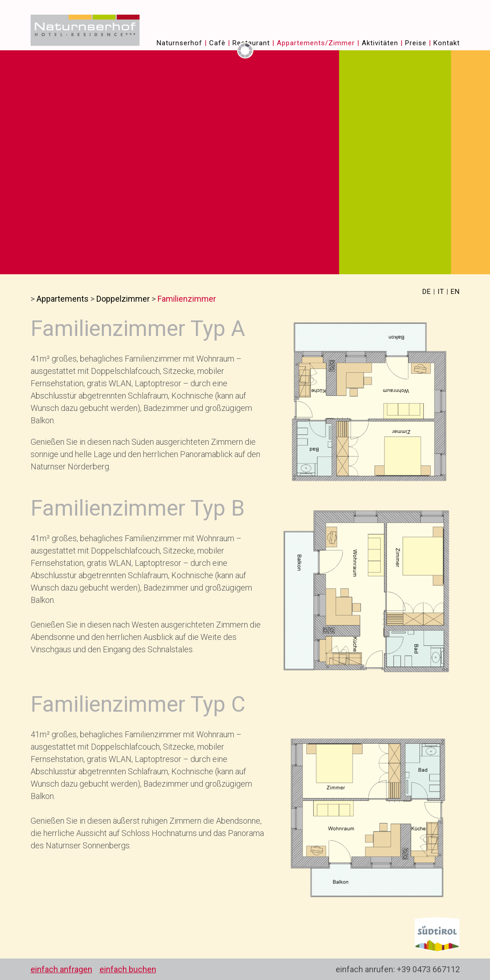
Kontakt (447, 43)
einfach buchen (128, 969)
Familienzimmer (187, 299)
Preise (416, 43)
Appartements (63, 299)
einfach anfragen (61, 969)
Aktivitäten (380, 43)
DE (427, 292)
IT (441, 292)
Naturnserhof (179, 43)
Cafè (217, 43)
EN (455, 292)
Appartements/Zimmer (316, 43)
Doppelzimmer (123, 299)
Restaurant (251, 43)
